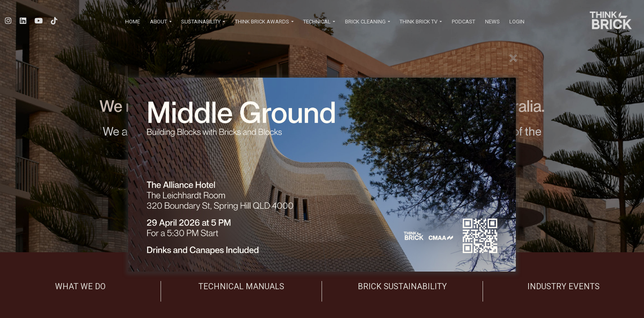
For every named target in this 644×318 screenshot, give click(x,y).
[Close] (513, 58)
